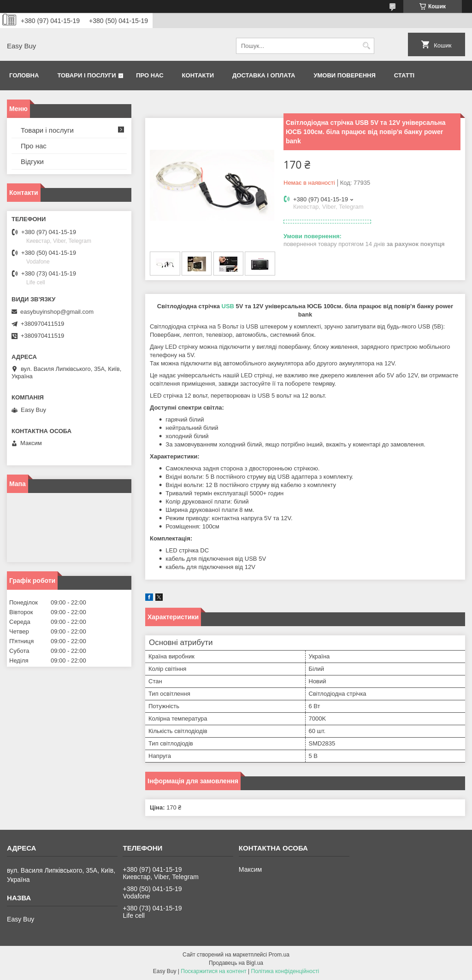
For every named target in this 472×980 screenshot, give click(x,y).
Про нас (150, 75)
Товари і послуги (86, 75)
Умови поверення (344, 75)
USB (228, 306)
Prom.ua (279, 955)
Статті (404, 75)
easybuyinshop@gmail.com (57, 312)
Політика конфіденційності (285, 971)
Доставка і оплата (264, 75)
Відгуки (32, 161)
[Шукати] (366, 46)
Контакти (198, 75)
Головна (24, 75)
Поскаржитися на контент (213, 971)
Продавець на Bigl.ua (236, 963)
